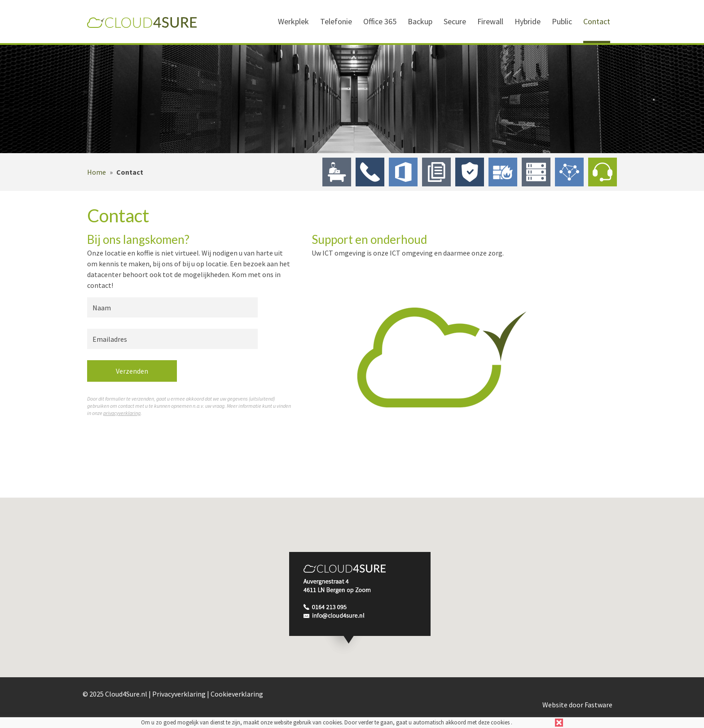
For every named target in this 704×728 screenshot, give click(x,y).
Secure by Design (470, 172)
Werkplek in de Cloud (337, 172)
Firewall (490, 21)
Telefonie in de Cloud (370, 172)
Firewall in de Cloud (503, 172)
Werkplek (293, 21)
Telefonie (336, 21)
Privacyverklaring (179, 694)
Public (562, 21)
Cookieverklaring (237, 694)
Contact (597, 21)
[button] (360, 604)
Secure (455, 21)
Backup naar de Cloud (436, 172)
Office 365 (380, 21)
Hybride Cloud (536, 172)
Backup (420, 21)
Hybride (528, 21)
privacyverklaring (122, 413)
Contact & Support (603, 172)
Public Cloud (569, 172)
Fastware (598, 705)
